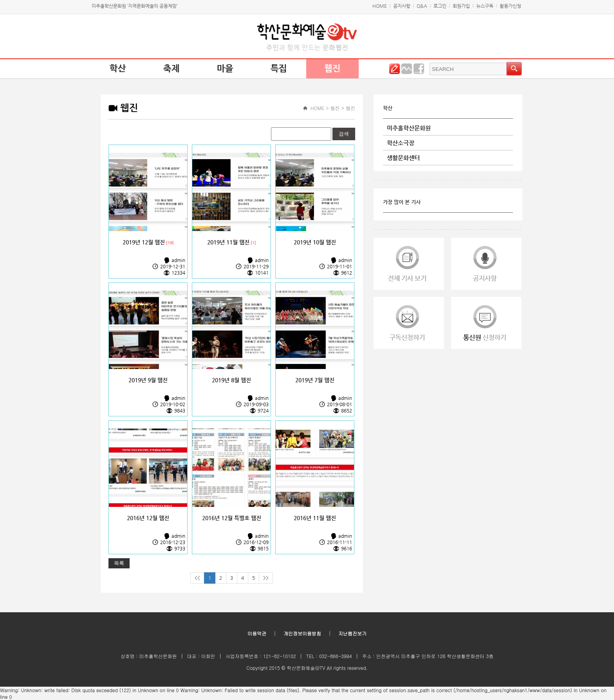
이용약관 (257, 633)
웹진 (332, 69)
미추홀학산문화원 (409, 128)
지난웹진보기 (352, 633)
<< (197, 578)
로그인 (440, 6)
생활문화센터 (403, 158)
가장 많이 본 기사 (402, 202)
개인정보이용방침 (302, 633)
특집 (279, 69)
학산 (118, 69)
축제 (172, 69)
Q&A (422, 6)
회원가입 (461, 6)
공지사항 (402, 6)
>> (266, 578)
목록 (119, 563)
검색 (344, 134)
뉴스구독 (485, 6)
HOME (380, 6)
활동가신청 (510, 6)
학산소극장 (401, 143)
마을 (225, 69)
